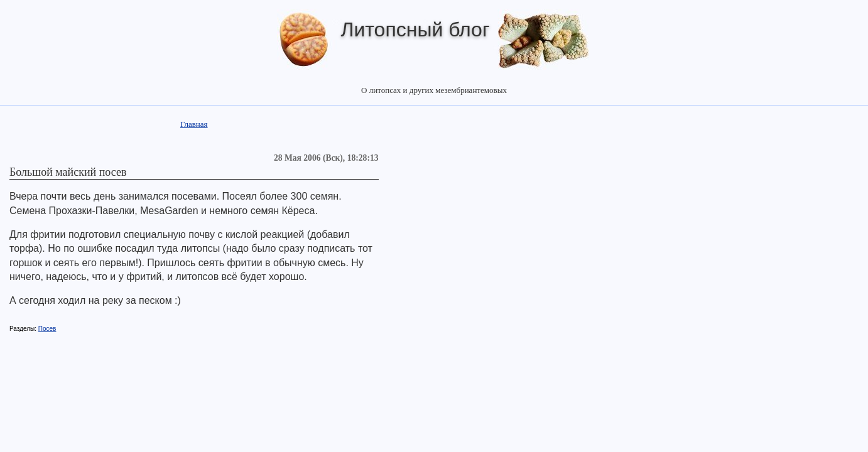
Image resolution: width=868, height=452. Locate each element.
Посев (47, 329)
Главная (194, 124)
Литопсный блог (415, 30)
